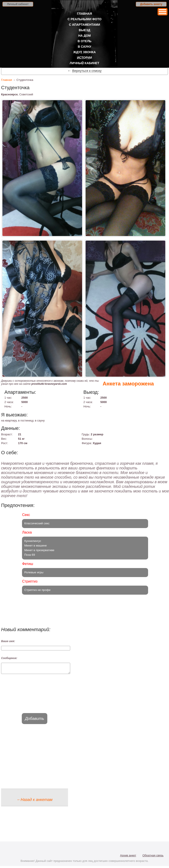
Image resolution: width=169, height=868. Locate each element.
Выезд (84, 30)
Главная (84, 14)
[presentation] (35, 697)
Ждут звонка (84, 52)
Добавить (35, 721)
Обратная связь (153, 857)
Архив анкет (128, 857)
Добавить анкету (151, 4)
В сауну (85, 47)
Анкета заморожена (128, 384)
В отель (85, 41)
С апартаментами (84, 25)
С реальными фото (84, 19)
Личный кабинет (18, 4)
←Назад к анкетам (35, 802)
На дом (85, 36)
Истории (84, 58)
